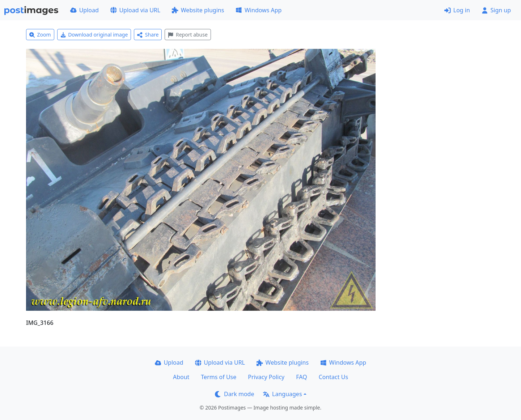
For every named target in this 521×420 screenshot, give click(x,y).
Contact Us (333, 377)
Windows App (259, 10)
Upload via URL (135, 10)
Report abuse (188, 35)
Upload (84, 10)
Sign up (496, 10)
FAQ (301, 377)
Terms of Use (219, 377)
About (181, 377)
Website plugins (198, 10)
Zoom (40, 35)
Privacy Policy (266, 377)
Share (148, 35)
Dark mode (234, 394)
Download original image (94, 35)
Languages (282, 394)
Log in (457, 10)
